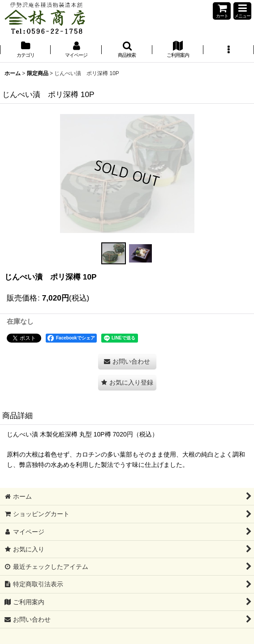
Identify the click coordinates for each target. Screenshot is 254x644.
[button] (242, 11)
